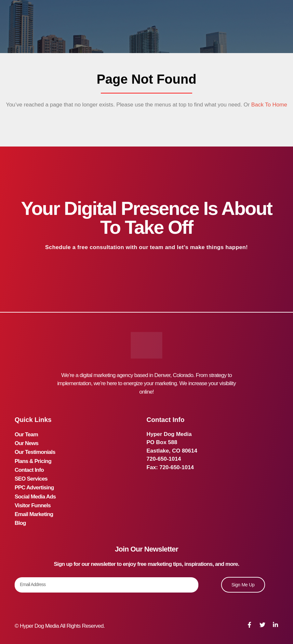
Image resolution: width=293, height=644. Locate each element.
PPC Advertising (34, 484)
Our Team (26, 434)
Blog (20, 517)
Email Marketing (34, 509)
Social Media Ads (35, 492)
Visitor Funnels (33, 501)
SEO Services (31, 476)
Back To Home (268, 105)
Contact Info (29, 467)
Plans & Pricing (33, 459)
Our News (27, 442)
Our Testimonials (35, 451)
